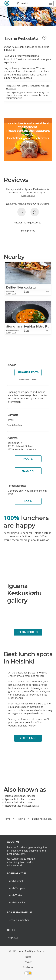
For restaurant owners (28, 379)
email (11, 420)
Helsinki (28, 471)
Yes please (28, 738)
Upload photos (28, 632)
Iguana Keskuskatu (42, 819)
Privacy (28, 962)
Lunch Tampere (17, 888)
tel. (15, 425)
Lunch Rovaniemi (17, 902)
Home (7, 819)
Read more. (11, 88)
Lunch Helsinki (16, 881)
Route (28, 459)
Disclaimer (28, 967)
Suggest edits (28, 372)
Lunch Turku (15, 895)
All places (13, 938)
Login (28, 501)
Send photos (28, 231)
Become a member (19, 920)
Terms (28, 957)
